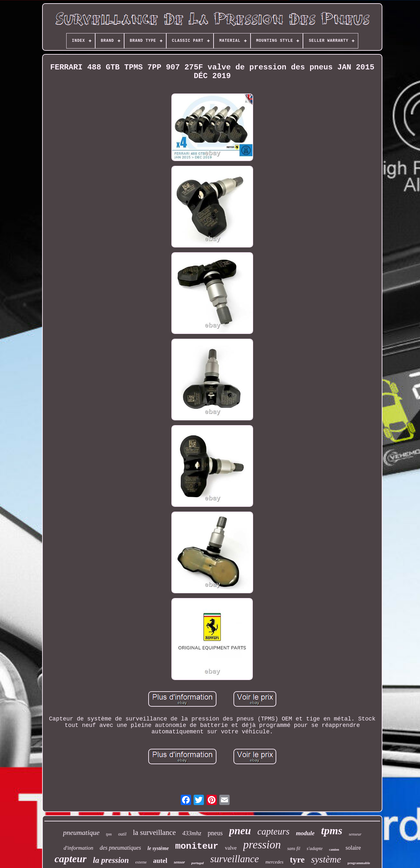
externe (141, 862)
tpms (332, 831)
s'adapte (315, 848)
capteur (70, 859)
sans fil (294, 849)
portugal (198, 863)
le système (158, 848)
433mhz (192, 833)
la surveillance (154, 832)
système (326, 859)
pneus (215, 833)
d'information (78, 848)
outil (123, 834)
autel (160, 861)
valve (231, 848)
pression (262, 845)
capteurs (273, 831)
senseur (355, 834)
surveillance (235, 859)
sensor (179, 862)
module (305, 833)
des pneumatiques (120, 848)
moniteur (197, 846)
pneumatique (81, 832)
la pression (111, 860)
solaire (353, 848)
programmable (359, 863)
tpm (109, 834)
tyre (297, 860)
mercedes (274, 862)
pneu (240, 831)
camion (334, 850)
